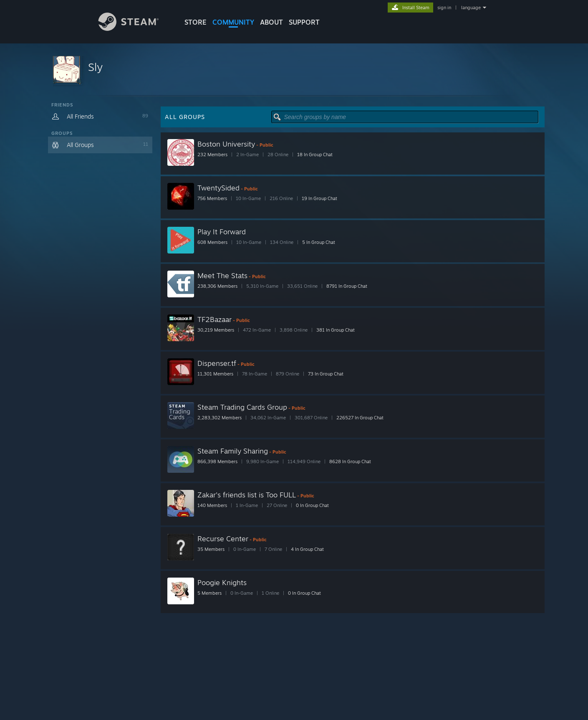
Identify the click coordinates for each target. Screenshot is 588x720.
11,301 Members (215, 374)
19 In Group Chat (319, 198)
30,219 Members (216, 330)
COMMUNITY (233, 22)
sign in (444, 8)
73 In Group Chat (326, 374)
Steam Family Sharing (233, 451)
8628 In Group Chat (350, 461)
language (471, 8)
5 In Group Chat (319, 242)
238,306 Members (217, 286)
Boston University (226, 144)
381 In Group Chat (336, 330)
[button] (294, 70)
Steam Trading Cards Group (242, 407)
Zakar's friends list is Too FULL (247, 495)
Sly (95, 67)
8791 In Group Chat (347, 286)
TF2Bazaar (215, 319)
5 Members (209, 593)
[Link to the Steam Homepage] (135, 29)
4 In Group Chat (307, 549)
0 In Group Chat (312, 505)
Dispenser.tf (217, 363)
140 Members (212, 505)
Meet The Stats (222, 275)
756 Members (212, 198)
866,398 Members (217, 461)
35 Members (211, 549)
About (271, 22)
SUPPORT (304, 22)
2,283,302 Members (220, 418)
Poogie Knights (222, 582)
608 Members (212, 242)
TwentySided (218, 188)
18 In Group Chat (315, 155)
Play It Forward (222, 232)
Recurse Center (223, 539)
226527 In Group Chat (360, 418)
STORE (196, 22)
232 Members (212, 155)
